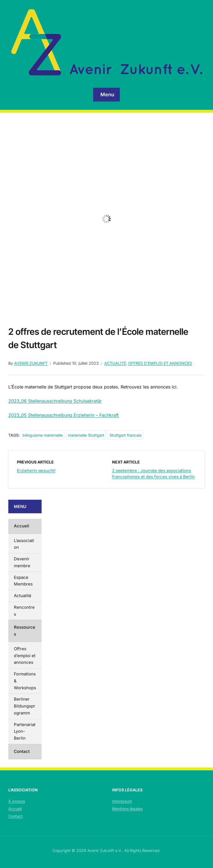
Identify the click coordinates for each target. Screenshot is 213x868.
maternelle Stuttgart (86, 435)
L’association (24, 544)
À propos (17, 801)
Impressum (122, 801)
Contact (22, 751)
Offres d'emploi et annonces (160, 363)
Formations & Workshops (25, 681)
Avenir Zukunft (31, 363)
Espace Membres (23, 581)
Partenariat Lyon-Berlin (25, 731)
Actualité (115, 363)
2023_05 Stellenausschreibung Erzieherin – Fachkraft (64, 415)
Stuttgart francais (125, 435)
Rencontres (24, 611)
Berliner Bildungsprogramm (25, 706)
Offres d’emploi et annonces (25, 656)
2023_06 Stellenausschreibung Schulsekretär (55, 401)
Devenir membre (22, 562)
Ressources (25, 631)
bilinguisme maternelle (43, 435)
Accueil (21, 526)
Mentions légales (127, 809)
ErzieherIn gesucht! (36, 471)
